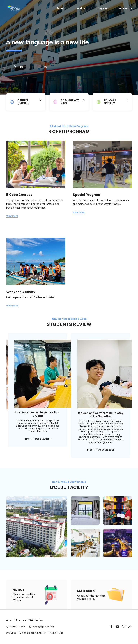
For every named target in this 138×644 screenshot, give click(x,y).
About (61, 8)
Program (101, 8)
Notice (39, 620)
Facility (80, 8)
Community (125, 8)
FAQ (31, 620)
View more (12, 216)
